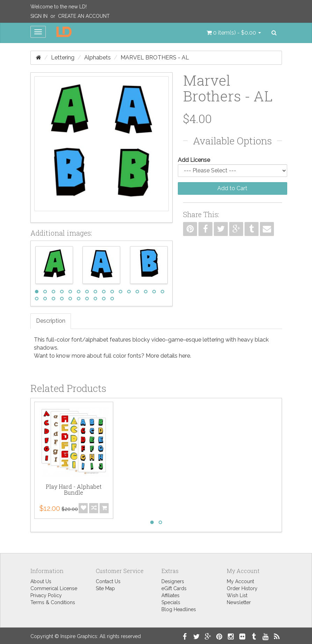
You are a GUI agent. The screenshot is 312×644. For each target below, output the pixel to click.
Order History (242, 588)
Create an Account (84, 16)
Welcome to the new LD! (59, 7)
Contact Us (108, 581)
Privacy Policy (46, 595)
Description (51, 321)
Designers (173, 581)
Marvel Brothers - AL (155, 58)
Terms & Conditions (53, 602)
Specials (171, 602)
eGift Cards (174, 588)
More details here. (168, 356)
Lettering (63, 58)
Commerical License (54, 588)
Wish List (237, 595)
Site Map (105, 588)
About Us (41, 581)
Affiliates (170, 595)
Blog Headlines (179, 609)
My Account (240, 581)
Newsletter (239, 602)
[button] (234, 33)
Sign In (39, 16)
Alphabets (97, 58)
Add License (194, 160)
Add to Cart (232, 188)
